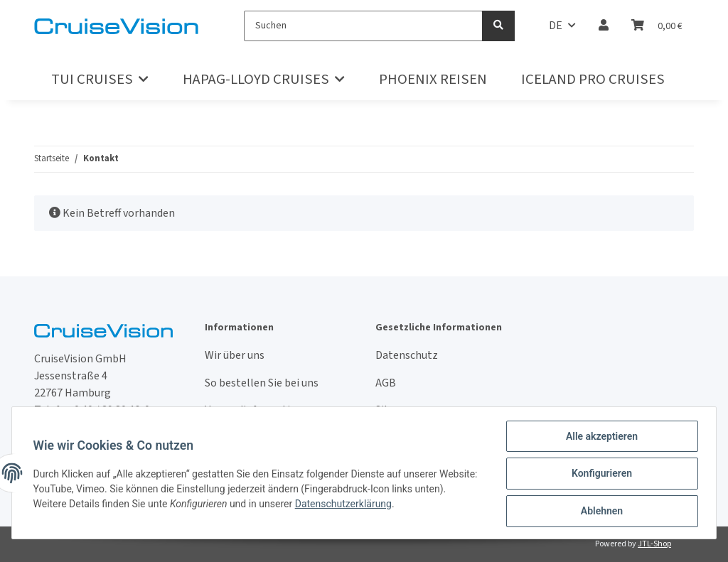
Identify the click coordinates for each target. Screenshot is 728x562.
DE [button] (556, 26)
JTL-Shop (654, 544)
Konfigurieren (600, 475)
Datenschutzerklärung (378, 504)
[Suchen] (363, 26)
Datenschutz (407, 355)
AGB (386, 383)
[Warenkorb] (657, 26)
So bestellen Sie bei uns (262, 383)
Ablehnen (600, 512)
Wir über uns (235, 355)
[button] (604, 26)
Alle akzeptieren (600, 438)
